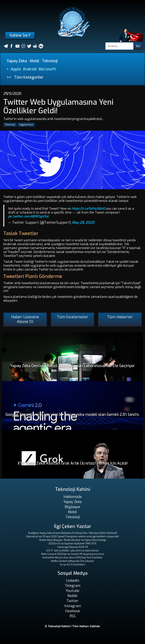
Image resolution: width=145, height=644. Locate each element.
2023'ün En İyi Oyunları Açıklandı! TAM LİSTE (72, 544)
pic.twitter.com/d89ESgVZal (28, 216)
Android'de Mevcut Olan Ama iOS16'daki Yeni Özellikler (72, 558)
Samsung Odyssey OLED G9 (73, 547)
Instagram (73, 606)
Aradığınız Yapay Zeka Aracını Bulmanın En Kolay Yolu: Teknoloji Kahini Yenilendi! (73, 533)
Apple (16, 69)
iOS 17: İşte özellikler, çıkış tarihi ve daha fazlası (72, 551)
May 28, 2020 (83, 223)
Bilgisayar (73, 507)
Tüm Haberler (120, 317)
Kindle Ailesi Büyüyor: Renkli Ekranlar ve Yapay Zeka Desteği (73, 540)
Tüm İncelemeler (73, 317)
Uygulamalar (26, 125)
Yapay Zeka (17, 61)
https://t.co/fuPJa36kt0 (89, 209)
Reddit (72, 596)
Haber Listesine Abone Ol (25, 319)
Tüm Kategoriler (29, 77)
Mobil (34, 61)
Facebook (73, 611)
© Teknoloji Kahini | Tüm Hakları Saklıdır (73, 626)
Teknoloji (50, 61)
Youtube (72, 591)
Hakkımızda (72, 497)
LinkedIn (73, 581)
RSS (73, 616)
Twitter (72, 601)
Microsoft (47, 69)
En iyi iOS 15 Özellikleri (72, 565)
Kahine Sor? (20, 35)
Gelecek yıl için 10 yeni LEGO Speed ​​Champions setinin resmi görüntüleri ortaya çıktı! (72, 537)
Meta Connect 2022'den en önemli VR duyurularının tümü (73, 554)
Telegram (73, 586)
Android (30, 69)
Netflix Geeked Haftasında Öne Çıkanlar (72, 561)
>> (9, 77)
